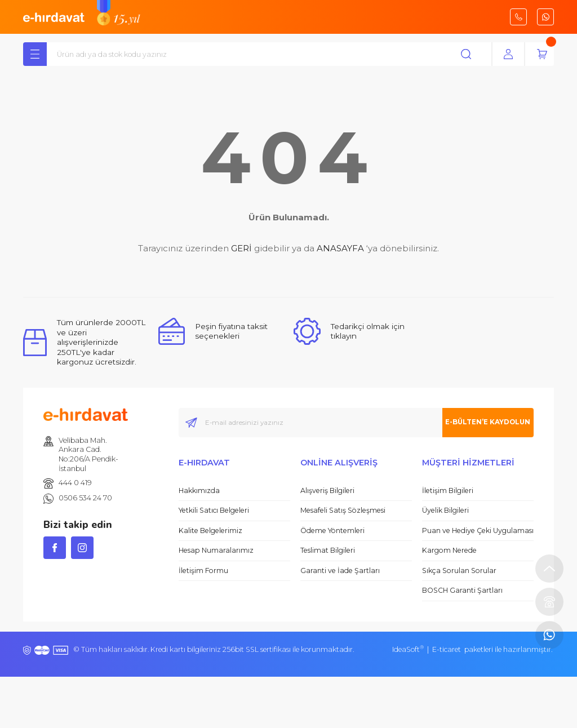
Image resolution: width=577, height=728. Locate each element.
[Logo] (54, 16)
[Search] (272, 56)
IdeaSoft (408, 651)
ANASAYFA (340, 250)
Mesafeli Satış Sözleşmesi (343, 512)
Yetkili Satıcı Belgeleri (214, 512)
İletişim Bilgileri (448, 492)
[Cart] (542, 56)
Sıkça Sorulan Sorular (459, 572)
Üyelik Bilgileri (445, 512)
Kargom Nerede (449, 552)
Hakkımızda (199, 492)
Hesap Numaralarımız (216, 552)
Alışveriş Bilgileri (327, 492)
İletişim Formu (203, 572)
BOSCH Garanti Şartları (462, 592)
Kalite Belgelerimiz (210, 532)
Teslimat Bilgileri (328, 552)
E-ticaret (447, 651)
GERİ (241, 250)
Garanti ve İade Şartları (340, 572)
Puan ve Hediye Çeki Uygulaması (478, 532)
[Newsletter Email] (356, 424)
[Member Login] (508, 56)
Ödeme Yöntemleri (332, 532)
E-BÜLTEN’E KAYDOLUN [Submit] (476, 423)
